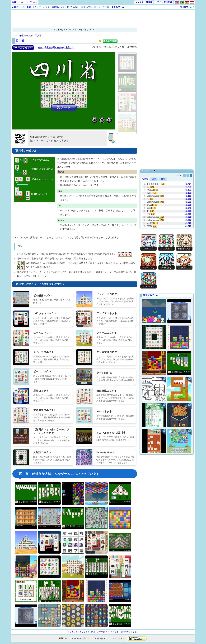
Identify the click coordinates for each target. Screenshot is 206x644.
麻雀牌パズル (58, 7)
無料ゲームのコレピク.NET (25, 2)
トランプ (37, 7)
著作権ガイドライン (130, 632)
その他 (106, 7)
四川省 (38, 36)
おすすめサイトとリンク (108, 632)
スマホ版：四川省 (144, 2)
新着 (29, 7)
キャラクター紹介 (87, 632)
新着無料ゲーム (151, 295)
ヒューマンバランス (115, 638)
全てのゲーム (118, 7)
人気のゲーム (18, 7)
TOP (14, 36)
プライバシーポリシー (81, 638)
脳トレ (97, 7)
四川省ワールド (187, 7)
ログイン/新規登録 (163, 2)
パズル (46, 7)
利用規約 (63, 638)
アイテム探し (73, 7)
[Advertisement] (75, 19)
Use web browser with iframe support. (167, 199)
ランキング (73, 632)
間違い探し (87, 7)
